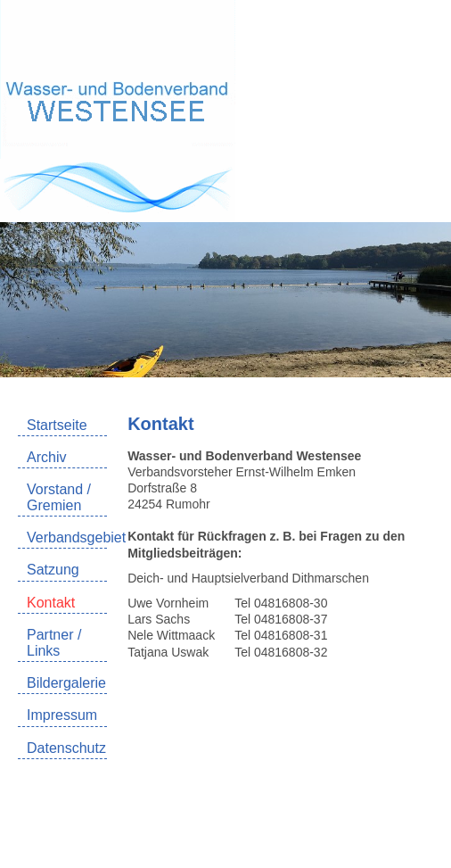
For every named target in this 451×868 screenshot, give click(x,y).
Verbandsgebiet (67, 537)
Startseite (57, 425)
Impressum (62, 715)
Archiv (46, 457)
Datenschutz (66, 748)
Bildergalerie (66, 683)
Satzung (53, 570)
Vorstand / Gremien (59, 497)
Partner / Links (54, 643)
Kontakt (51, 603)
